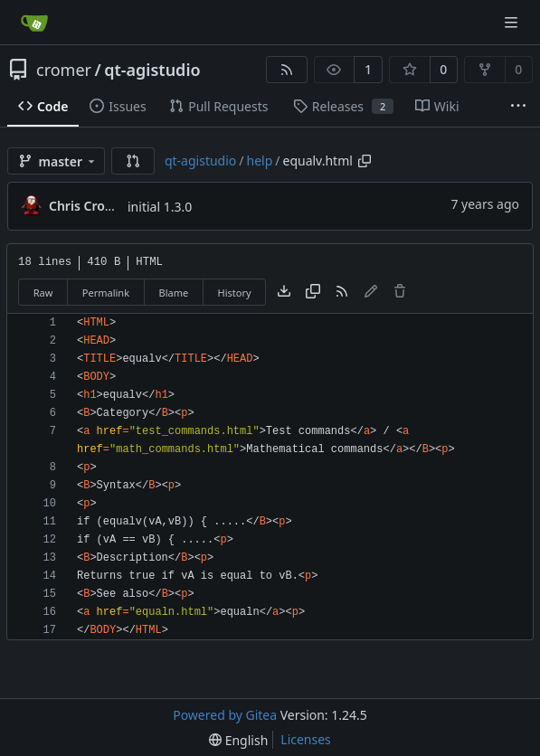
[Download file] (284, 292)
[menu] (238, 740)
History (235, 293)
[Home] (34, 23)
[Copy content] (313, 292)
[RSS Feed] (287, 70)
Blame (173, 293)
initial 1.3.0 (160, 207)
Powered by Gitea (225, 715)
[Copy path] (365, 161)
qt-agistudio (152, 70)
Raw (43, 293)
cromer (64, 70)
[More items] (518, 107)
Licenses (306, 739)
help (260, 161)
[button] (133, 161)
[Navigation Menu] (513, 22)
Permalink (106, 293)
